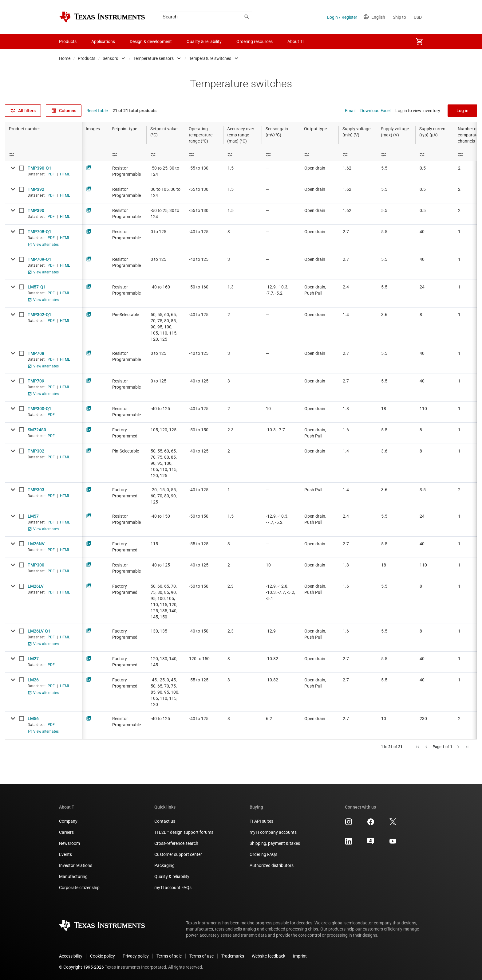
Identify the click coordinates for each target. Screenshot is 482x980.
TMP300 (36, 565)
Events (65, 854)
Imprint (300, 956)
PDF (51, 174)
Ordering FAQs (263, 854)
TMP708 (36, 353)
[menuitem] (419, 41)
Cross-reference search (176, 843)
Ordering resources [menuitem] (255, 41)
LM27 (33, 659)
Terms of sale (169, 956)
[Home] (102, 17)
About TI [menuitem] (296, 41)
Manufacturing (73, 876)
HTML (65, 174)
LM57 (33, 516)
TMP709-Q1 (40, 259)
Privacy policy (136, 956)
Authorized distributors (272, 865)
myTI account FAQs (173, 888)
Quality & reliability (172, 876)
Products (87, 58)
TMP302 (36, 451)
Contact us (165, 821)
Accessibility (71, 956)
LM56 (33, 719)
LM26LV (36, 586)
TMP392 (36, 189)
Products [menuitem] (68, 41)
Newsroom (69, 843)
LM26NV (36, 544)
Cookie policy (103, 956)
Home (65, 58)
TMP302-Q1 (40, 315)
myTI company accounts (273, 832)
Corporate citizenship (79, 888)
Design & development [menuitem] (151, 41)
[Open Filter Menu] (44, 154)
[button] (418, 747)
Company (68, 821)
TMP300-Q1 (40, 409)
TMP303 (36, 490)
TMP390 (36, 210)
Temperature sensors (154, 58)
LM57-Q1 (37, 287)
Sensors (110, 58)
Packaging (164, 865)
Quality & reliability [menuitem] (204, 41)
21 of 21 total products (134, 111)
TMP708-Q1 (40, 232)
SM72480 (37, 430)
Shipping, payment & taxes (275, 843)
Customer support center (178, 854)
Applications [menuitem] (103, 41)
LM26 (33, 680)
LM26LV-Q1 (39, 631)
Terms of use (201, 956)
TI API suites (261, 821)
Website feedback (269, 956)
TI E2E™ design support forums (184, 832)
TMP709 (36, 381)
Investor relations (76, 865)
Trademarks (233, 956)
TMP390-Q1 (40, 168)
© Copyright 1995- (81, 967)
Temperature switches (210, 58)
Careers (66, 832)
